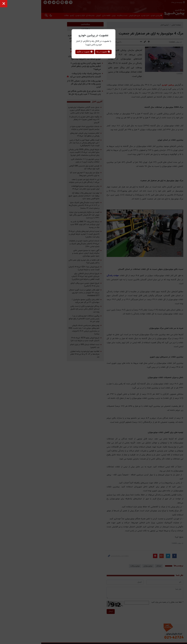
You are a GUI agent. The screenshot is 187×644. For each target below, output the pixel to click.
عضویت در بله (103, 52)
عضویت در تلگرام (85, 52)
